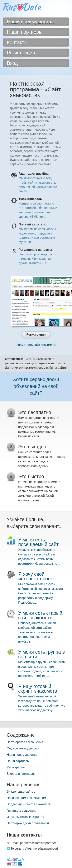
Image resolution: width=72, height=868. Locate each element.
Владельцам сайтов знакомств (29, 804)
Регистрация (16, 767)
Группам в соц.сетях (21, 811)
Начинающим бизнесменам (26, 798)
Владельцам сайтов (21, 792)
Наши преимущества (22, 755)
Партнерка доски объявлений (28, 823)
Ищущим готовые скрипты (25, 817)
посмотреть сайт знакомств (36, 345)
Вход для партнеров (21, 774)
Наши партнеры (18, 761)
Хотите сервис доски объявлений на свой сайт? (36, 386)
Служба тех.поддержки (23, 748)
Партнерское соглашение (25, 742)
